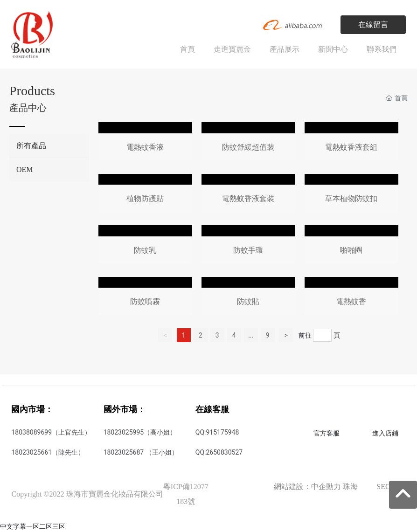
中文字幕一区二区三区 (33, 526)
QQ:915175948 (217, 432)
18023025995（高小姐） (140, 432)
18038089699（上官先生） (51, 432)
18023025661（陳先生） (48, 452)
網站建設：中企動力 (307, 487)
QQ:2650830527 (219, 452)
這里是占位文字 (145, 143)
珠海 (350, 487)
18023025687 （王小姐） (141, 452)
